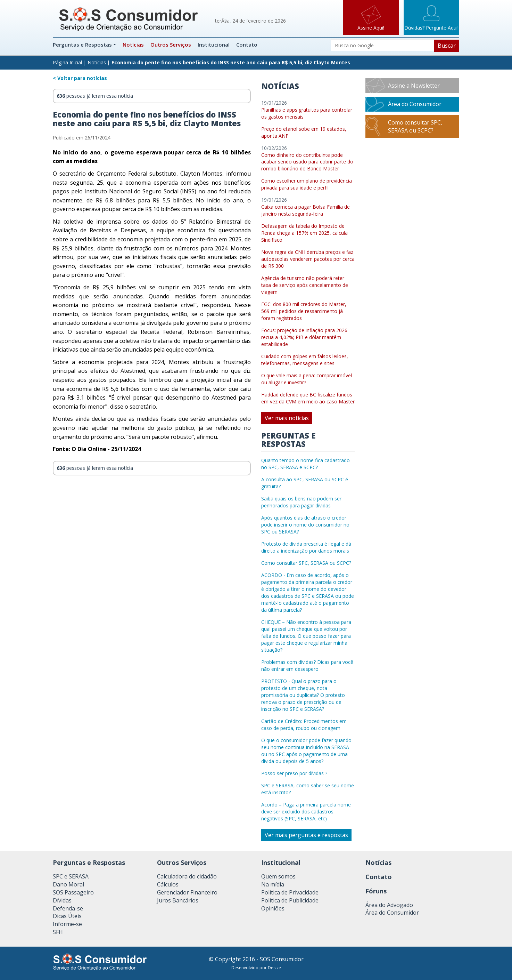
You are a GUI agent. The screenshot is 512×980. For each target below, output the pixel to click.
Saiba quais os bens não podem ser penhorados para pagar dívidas (301, 502)
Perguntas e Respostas (83, 45)
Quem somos (278, 876)
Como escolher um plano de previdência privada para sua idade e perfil (307, 184)
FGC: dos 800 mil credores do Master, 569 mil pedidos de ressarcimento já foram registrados (304, 311)
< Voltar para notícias (80, 78)
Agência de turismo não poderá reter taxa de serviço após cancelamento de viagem (305, 285)
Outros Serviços (171, 45)
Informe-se (67, 924)
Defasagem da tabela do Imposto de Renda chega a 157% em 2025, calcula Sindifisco (304, 233)
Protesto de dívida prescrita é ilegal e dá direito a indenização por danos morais (306, 547)
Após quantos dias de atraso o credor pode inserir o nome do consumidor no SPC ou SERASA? (305, 525)
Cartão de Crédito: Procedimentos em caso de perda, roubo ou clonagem (304, 725)
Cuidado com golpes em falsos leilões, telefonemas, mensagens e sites (305, 360)
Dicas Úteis (67, 916)
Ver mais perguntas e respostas (306, 835)
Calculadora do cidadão (187, 876)
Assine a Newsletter (414, 86)
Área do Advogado (389, 905)
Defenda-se (68, 908)
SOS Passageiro (73, 892)
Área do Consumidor (415, 104)
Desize (274, 968)
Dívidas (62, 900)
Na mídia (273, 884)
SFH (58, 932)
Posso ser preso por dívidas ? (294, 773)
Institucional (214, 45)
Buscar (447, 46)
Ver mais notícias (287, 418)
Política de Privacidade (290, 892)
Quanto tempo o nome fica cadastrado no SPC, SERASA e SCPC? (305, 464)
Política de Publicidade (290, 900)
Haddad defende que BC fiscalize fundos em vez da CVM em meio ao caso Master (308, 398)
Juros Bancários (178, 900)
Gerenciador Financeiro (187, 892)
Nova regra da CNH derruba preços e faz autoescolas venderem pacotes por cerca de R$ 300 (308, 259)
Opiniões (273, 908)
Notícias (133, 45)
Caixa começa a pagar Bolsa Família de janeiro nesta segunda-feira (305, 210)
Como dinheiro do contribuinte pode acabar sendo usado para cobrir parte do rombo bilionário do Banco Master (307, 162)
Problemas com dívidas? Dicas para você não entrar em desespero (307, 665)
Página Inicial (67, 62)
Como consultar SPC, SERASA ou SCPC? (306, 563)
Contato (247, 45)
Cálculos (168, 884)
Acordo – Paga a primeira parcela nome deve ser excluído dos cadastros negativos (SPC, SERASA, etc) (306, 812)
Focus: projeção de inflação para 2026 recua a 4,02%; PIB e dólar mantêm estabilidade (304, 337)
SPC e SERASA (71, 876)
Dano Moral (68, 884)
